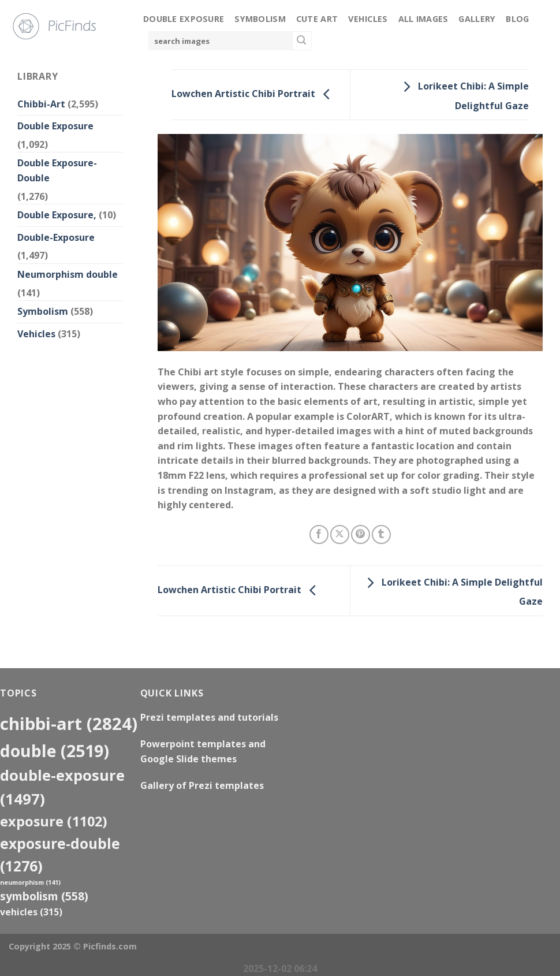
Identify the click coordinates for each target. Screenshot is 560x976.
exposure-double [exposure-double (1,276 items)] (60, 855)
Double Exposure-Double (57, 170)
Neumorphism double (68, 274)
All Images (423, 19)
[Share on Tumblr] (381, 534)
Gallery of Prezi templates (202, 785)
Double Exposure (184, 19)
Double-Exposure (56, 237)
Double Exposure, (57, 215)
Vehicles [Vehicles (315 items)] (31, 912)
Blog (517, 19)
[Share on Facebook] (319, 534)
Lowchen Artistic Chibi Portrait (254, 94)
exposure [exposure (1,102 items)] (54, 821)
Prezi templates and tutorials (209, 717)
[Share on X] (340, 534)
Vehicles (368, 19)
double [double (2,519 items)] (55, 750)
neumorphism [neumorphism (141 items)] (30, 882)
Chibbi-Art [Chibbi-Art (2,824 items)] (69, 724)
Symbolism (260, 19)
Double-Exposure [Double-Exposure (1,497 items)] (62, 787)
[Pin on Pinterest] (361, 534)
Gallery (477, 19)
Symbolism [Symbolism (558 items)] (44, 896)
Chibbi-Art (41, 104)
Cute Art (317, 19)
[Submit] (302, 41)
